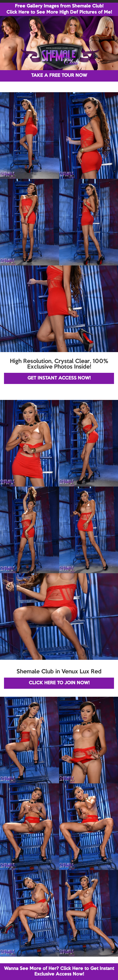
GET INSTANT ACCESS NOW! (59, 378)
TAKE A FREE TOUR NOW (59, 76)
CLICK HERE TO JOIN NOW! (59, 683)
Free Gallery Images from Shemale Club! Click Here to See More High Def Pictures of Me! (59, 9)
